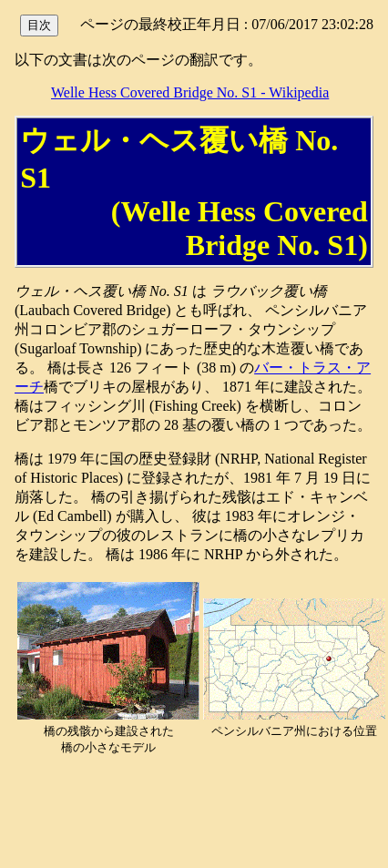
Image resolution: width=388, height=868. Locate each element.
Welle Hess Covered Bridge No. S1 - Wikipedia (190, 92)
